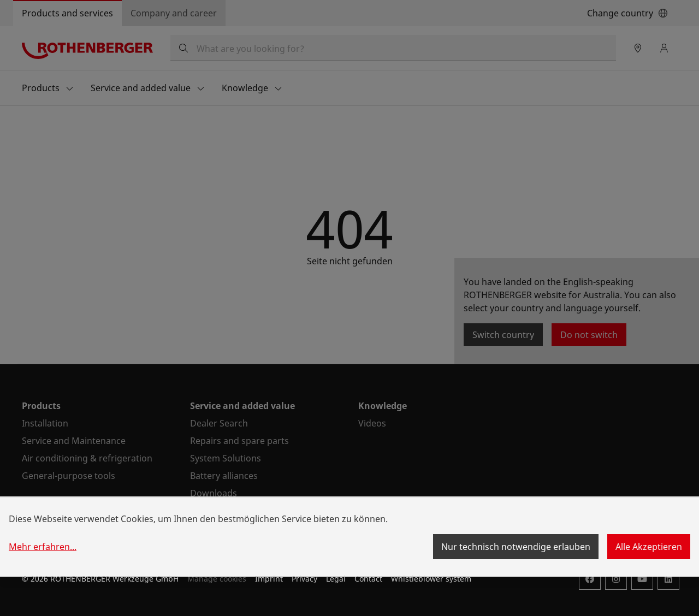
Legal (336, 579)
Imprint (269, 579)
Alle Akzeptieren (649, 547)
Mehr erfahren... (43, 547)
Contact (368, 579)
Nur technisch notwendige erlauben (516, 547)
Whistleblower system (431, 579)
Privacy (304, 579)
